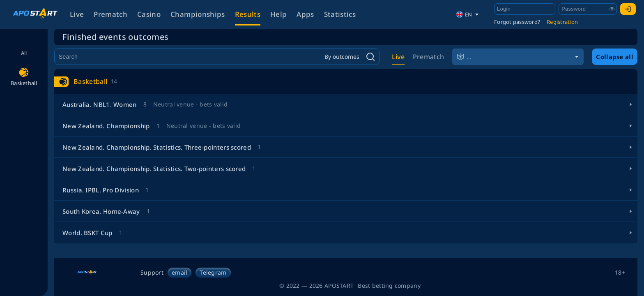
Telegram (213, 272)
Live (77, 14)
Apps (305, 14)
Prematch (110, 14)
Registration (562, 22)
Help (278, 14)
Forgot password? (517, 22)
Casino (149, 14)
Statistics (340, 14)
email (179, 272)
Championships (198, 14)
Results (248, 14)
